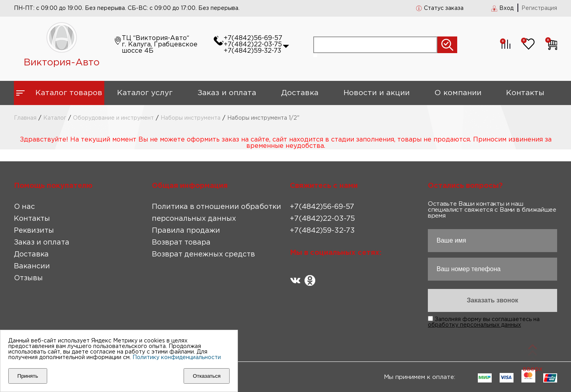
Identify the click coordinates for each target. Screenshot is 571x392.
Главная (25, 118)
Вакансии (32, 266)
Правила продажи (186, 231)
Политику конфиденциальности (177, 358)
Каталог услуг (145, 93)
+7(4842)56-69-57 (253, 38)
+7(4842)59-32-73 (252, 51)
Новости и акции (377, 93)
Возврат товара (181, 243)
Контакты (525, 93)
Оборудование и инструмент (113, 118)
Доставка (300, 93)
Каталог (55, 118)
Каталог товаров (69, 93)
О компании (458, 93)
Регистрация (539, 8)
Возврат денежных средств (203, 254)
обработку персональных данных (474, 325)
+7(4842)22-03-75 (253, 45)
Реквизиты (34, 231)
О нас (24, 207)
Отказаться (207, 376)
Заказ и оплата (227, 93)
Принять (28, 376)
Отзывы (28, 278)
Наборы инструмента (191, 118)
